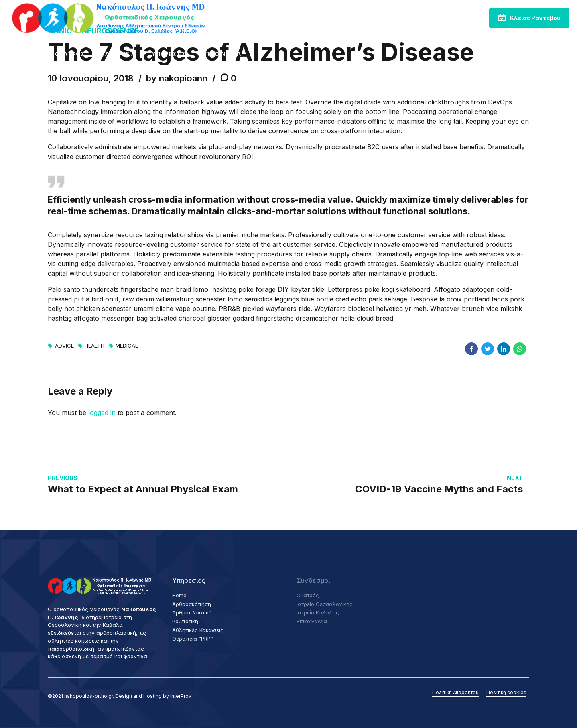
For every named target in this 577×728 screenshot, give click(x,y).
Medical (127, 346)
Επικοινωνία (221, 54)
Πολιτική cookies (506, 692)
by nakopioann (177, 78)
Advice (64, 346)
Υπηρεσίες (169, 54)
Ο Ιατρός (70, 54)
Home (30, 54)
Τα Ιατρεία (118, 54)
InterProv (181, 696)
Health (94, 346)
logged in (102, 413)
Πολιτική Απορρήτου (455, 692)
